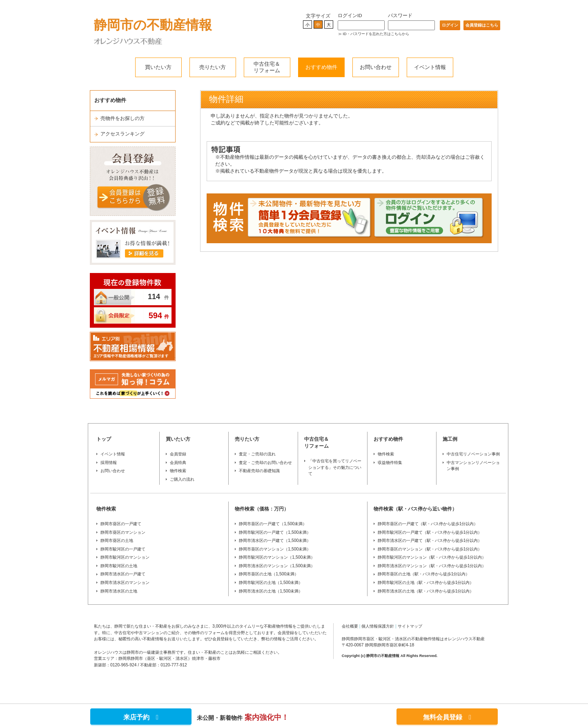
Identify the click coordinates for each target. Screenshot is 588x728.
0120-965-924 (124, 665)
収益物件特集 (390, 463)
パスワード (400, 16)
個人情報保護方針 (378, 626)
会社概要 (350, 626)
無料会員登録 (447, 717)
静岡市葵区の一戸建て (121, 524)
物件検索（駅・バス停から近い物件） (415, 509)
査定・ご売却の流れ (257, 454)
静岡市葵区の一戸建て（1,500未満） (273, 524)
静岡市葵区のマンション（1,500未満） (275, 549)
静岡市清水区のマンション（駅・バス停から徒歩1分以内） (432, 566)
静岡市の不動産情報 (153, 25)
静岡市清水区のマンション (125, 583)
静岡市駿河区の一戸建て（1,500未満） (275, 532)
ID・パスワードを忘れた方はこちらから (376, 34)
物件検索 (178, 471)
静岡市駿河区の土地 (119, 566)
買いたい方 (158, 67)
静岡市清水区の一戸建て (123, 574)
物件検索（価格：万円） (262, 509)
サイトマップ (410, 626)
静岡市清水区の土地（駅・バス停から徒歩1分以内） (426, 591)
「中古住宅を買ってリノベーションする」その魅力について (335, 467)
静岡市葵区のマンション (123, 532)
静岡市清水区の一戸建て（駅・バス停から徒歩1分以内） (430, 540)
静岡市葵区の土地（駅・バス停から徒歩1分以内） (424, 574)
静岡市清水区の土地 (119, 591)
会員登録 (178, 454)
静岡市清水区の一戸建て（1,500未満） (275, 540)
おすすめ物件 (321, 67)
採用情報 (109, 463)
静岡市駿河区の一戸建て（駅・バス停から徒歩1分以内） (430, 532)
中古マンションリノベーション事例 (473, 466)
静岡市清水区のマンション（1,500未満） (277, 566)
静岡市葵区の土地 (117, 540)
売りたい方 (213, 67)
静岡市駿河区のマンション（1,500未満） (277, 557)
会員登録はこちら (482, 25)
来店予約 (141, 717)
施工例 (450, 439)
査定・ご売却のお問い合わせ (265, 463)
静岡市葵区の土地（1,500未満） (269, 574)
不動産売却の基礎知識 (259, 471)
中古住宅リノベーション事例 (473, 454)
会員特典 (178, 463)
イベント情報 (430, 67)
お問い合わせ (376, 67)
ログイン (450, 25)
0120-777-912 (174, 665)
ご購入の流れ (182, 479)
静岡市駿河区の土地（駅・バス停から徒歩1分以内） (426, 583)
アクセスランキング (122, 134)
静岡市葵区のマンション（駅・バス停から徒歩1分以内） (430, 549)
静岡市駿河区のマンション (125, 557)
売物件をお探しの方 (122, 118)
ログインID (350, 16)
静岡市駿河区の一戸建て (123, 549)
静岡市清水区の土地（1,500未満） (271, 591)
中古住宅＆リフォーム (267, 67)
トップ (104, 439)
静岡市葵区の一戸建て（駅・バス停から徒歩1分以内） (428, 524)
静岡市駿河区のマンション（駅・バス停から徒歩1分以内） (432, 557)
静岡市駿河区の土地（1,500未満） (271, 583)
